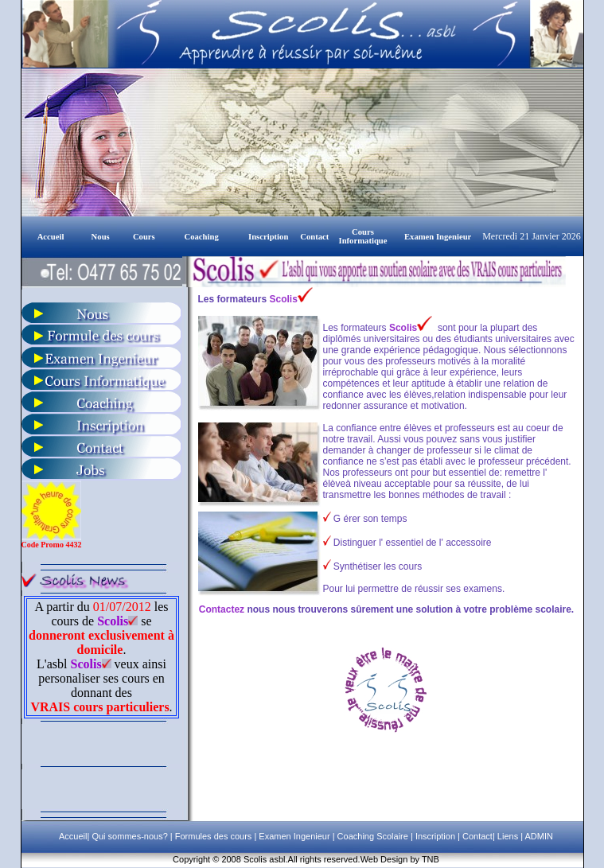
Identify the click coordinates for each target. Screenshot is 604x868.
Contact (476, 836)
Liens (508, 836)
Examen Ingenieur (293, 836)
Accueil (73, 836)
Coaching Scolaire (372, 836)
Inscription (434, 836)
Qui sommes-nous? (131, 836)
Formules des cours (214, 836)
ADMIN (539, 836)
